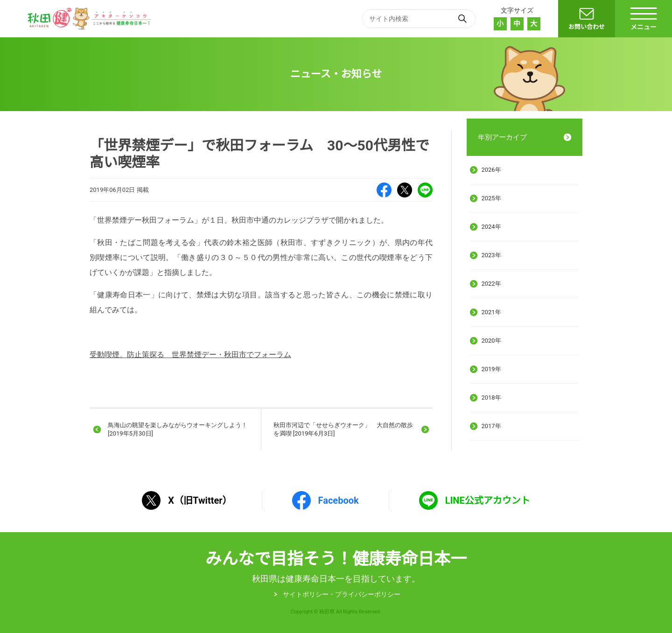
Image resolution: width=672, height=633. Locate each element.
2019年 (491, 369)
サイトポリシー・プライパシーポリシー (342, 594)
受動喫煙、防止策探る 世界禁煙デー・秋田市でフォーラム (190, 355)
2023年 (491, 255)
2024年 (491, 227)
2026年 (491, 170)
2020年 (491, 341)
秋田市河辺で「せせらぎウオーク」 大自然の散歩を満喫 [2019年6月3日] (343, 429)
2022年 (491, 284)
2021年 (491, 312)
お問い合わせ (587, 27)
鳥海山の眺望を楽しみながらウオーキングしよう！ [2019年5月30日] (178, 429)
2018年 (491, 397)
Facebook (384, 190)
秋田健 (91, 19)
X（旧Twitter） (405, 190)
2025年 (491, 198)
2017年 (491, 426)
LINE (425, 190)
